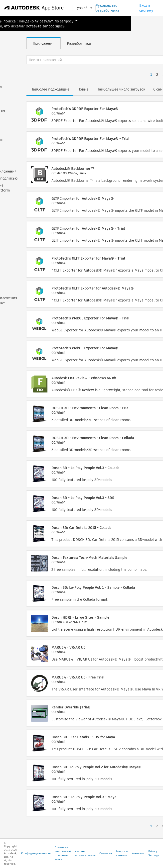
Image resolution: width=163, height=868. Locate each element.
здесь (60, 26)
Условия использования (85, 853)
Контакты (138, 853)
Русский (84, 8)
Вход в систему (146, 8)
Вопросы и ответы (122, 853)
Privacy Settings (154, 853)
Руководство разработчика (107, 8)
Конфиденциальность (36, 853)
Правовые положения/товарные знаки (63, 853)
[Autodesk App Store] (34, 8)
